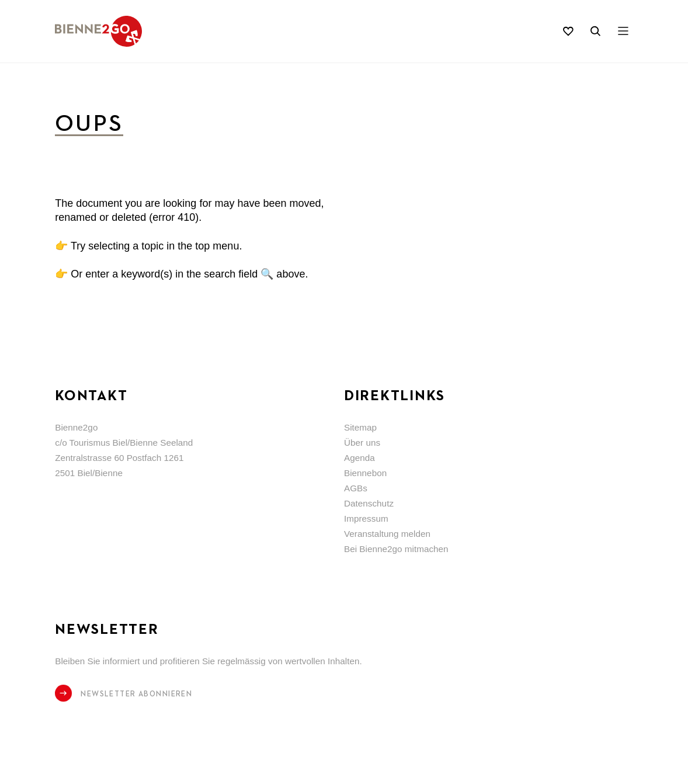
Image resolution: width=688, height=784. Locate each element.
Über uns (362, 443)
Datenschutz (369, 503)
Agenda (359, 458)
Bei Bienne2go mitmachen (396, 549)
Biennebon (365, 473)
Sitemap (360, 427)
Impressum (366, 518)
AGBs (356, 488)
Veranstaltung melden (387, 534)
